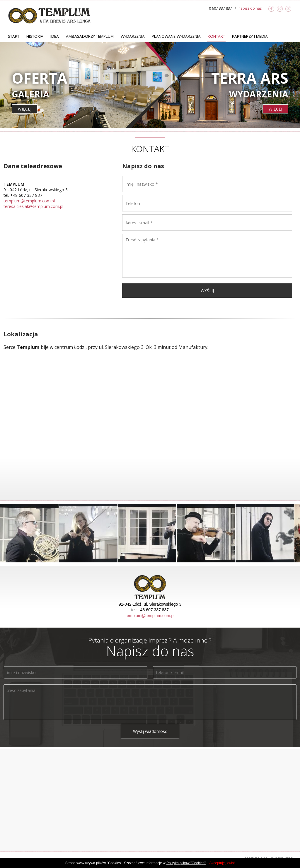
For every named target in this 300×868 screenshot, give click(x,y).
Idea (55, 36)
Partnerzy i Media (250, 36)
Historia (35, 36)
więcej (25, 109)
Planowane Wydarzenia (176, 36)
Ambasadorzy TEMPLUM (90, 36)
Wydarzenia (133, 36)
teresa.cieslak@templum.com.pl (33, 206)
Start (14, 36)
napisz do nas (250, 8)
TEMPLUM (49, 15)
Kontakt (216, 36)
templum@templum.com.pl (29, 201)
